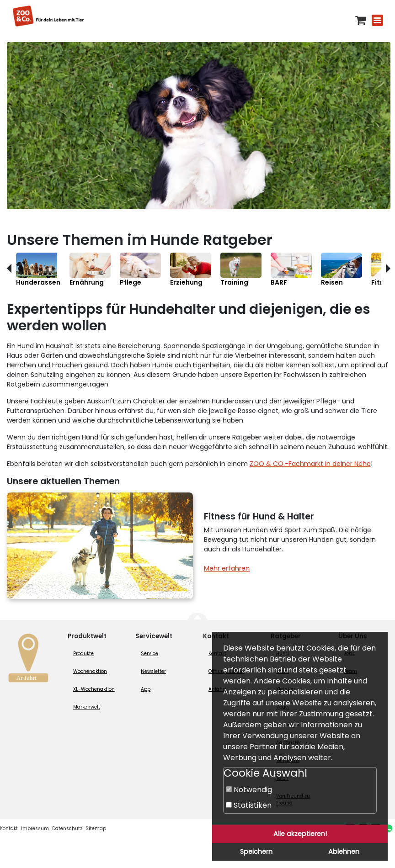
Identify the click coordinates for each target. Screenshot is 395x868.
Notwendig (249, 790)
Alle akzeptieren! (300, 834)
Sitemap (96, 828)
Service (149, 654)
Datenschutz (67, 828)
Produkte (83, 654)
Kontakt (9, 828)
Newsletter (153, 671)
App (146, 689)
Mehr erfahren (227, 568)
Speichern (256, 852)
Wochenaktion (90, 671)
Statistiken (249, 805)
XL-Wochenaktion (94, 689)
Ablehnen (344, 852)
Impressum (35, 828)
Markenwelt (87, 707)
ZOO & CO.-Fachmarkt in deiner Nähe (310, 464)
